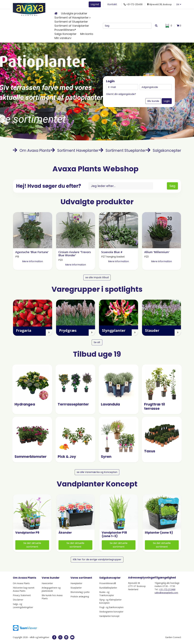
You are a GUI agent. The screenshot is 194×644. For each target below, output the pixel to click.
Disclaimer (18, 600)
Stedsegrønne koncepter (111, 612)
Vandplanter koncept (109, 616)
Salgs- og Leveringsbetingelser (23, 606)
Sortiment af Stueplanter (71, 22)
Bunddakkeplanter (108, 588)
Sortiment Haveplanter (75, 150)
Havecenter (47, 583)
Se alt (97, 342)
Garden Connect (173, 637)
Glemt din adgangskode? (121, 94)
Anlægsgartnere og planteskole (51, 589)
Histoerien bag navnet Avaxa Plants (24, 589)
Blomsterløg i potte (80, 592)
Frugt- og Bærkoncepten (111, 607)
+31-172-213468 (167, 589)
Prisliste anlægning (80, 596)
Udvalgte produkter (74, 13)
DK (179, 4)
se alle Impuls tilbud (97, 277)
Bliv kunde (153, 101)
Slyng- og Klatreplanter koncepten (110, 601)
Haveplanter (76, 583)
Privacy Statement (22, 595)
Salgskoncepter (164, 150)
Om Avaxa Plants (32, 150)
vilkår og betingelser (40, 637)
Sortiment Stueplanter (122, 150)
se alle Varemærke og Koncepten (97, 472)
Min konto (87, 34)
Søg (172, 186)
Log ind (95, 4)
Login (167, 101)
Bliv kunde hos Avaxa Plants (52, 597)
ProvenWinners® (65, 30)
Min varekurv (63, 38)
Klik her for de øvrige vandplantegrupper (97, 559)
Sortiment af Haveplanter (72, 18)
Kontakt (112, 4)
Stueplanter (76, 588)
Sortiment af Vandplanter (72, 26)
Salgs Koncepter (65, 34)
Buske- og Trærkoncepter (107, 594)
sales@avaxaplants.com (166, 593)
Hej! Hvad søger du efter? (49, 186)
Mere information (33, 261)
